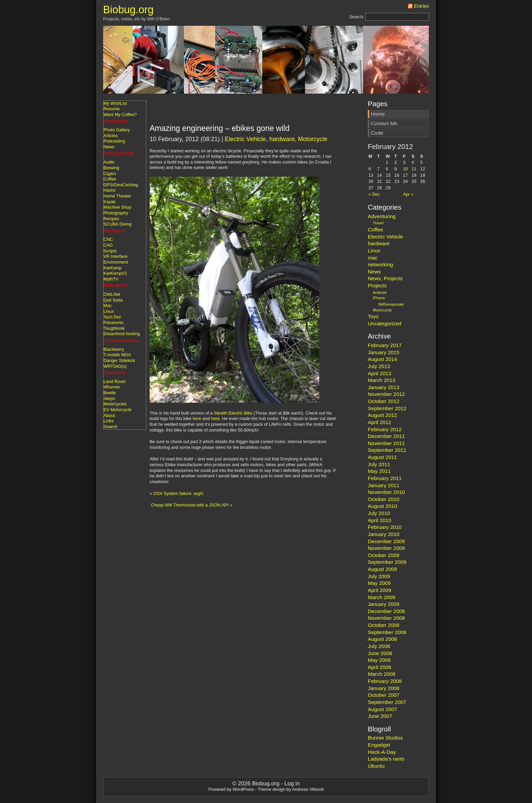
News (109, 147)
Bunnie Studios (385, 738)
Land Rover (115, 381)
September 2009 (387, 562)
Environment (116, 262)
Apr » (408, 194)
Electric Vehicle (245, 139)
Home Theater (117, 196)
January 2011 (384, 485)
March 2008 (382, 674)
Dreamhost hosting (122, 334)
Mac (108, 305)
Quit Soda (113, 300)
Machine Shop (117, 207)
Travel (378, 223)
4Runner (112, 387)
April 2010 (379, 520)
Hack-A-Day (382, 752)
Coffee (110, 179)
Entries (421, 6)
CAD (108, 245)
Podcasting (114, 141)
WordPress (243, 789)
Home (378, 114)
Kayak (110, 202)
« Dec (374, 194)
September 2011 (387, 450)
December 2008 (386, 611)
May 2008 (379, 660)
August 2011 (382, 457)
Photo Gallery (117, 130)
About (109, 415)
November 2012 (386, 394)
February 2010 (385, 527)
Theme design (272, 789)
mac (373, 258)
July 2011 (379, 464)
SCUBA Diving (118, 224)
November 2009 (386, 548)
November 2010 (386, 492)
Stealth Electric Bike (233, 413)
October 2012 (384, 401)
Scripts (110, 251)
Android (380, 292)
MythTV (111, 279)
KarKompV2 (115, 273)
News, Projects (385, 278)
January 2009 (384, 604)
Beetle (110, 393)
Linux (109, 311)
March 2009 (382, 597)
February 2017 (385, 345)
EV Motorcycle (118, 410)
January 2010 (384, 534)
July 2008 (379, 646)
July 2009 (379, 576)
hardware (282, 139)
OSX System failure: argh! (178, 493)
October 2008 (384, 625)
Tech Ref (112, 317)
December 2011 (386, 436)
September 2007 (387, 702)
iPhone (379, 298)
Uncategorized (385, 323)
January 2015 (384, 352)
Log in (292, 783)
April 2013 (379, 373)
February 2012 (385, 429)
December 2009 (386, 541)
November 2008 (386, 618)
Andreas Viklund (308, 789)
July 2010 (379, 513)
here (197, 418)
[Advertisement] (229, 114)
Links (109, 421)
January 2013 (384, 387)
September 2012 (387, 408)
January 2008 (384, 688)
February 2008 (385, 681)
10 (405, 169)
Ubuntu (376, 766)
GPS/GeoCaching (121, 185)
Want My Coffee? (120, 114)
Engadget (379, 745)
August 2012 (382, 415)
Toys (373, 316)
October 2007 (384, 695)
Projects (377, 285)
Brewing (111, 168)
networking (380, 264)
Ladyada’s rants (386, 759)
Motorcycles (115, 404)
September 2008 (387, 632)
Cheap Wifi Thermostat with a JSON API (190, 505)
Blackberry (114, 349)
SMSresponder (391, 304)
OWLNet (112, 294)
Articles (111, 136)
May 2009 (379, 583)
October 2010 (384, 499)
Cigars (110, 174)
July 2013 (379, 366)
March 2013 (382, 380)
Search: (357, 17)
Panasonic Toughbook (114, 325)
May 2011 (379, 471)
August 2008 (382, 639)
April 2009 (379, 590)
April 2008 (379, 667)
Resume (112, 109)
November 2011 (386, 443)
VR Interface (116, 256)
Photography (116, 213)
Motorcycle (313, 139)
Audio (109, 162)
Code (377, 133)
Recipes (111, 219)
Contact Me (384, 123)
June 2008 (380, 653)
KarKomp (112, 268)
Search (110, 427)
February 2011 (385, 478)
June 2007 (380, 716)
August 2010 (382, 506)
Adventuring (382, 216)
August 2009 (382, 569)
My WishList (115, 103)
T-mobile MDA (117, 355)
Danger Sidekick (119, 360)
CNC (108, 239)
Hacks (110, 190)
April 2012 (379, 422)
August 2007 (382, 709)
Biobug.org (128, 10)
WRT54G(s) (115, 366)
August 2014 (382, 359)
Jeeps (109, 398)
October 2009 (384, 555)
